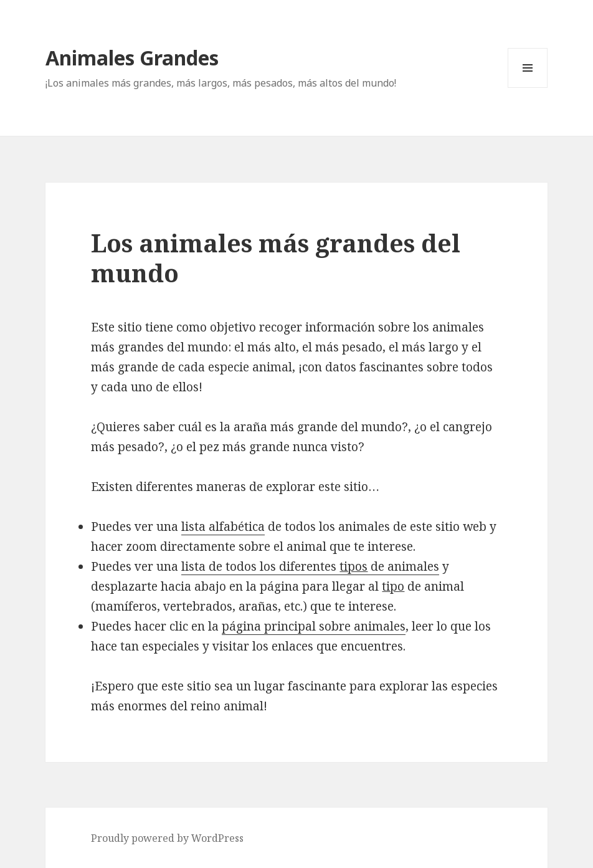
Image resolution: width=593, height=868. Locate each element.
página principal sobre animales (314, 626)
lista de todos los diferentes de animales (310, 566)
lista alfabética (223, 527)
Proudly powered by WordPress (167, 838)
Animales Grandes (132, 58)
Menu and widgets (528, 88)
